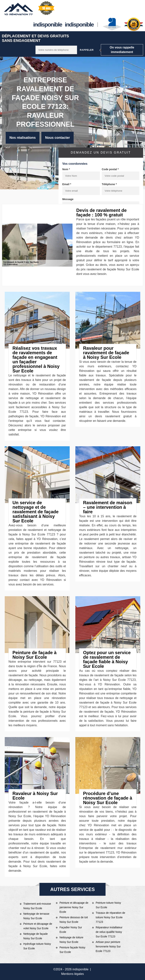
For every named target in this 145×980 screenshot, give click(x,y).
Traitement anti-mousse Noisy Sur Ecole (37, 906)
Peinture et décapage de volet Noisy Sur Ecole (38, 926)
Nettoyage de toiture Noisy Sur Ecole (71, 940)
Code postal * (110, 169)
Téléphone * (109, 184)
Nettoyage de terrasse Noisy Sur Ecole (36, 916)
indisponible (48, 25)
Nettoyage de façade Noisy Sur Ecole (36, 936)
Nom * (66, 169)
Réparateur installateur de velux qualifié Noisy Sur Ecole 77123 (109, 932)
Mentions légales (72, 974)
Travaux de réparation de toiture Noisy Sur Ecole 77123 (110, 917)
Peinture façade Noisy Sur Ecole (72, 950)
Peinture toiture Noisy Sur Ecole (108, 905)
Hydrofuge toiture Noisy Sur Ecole (37, 946)
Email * (67, 184)
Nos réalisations (23, 138)
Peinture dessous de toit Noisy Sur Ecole (74, 920)
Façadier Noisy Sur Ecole (71, 930)
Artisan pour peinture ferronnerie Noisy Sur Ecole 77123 (108, 946)
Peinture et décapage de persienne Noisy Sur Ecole (74, 907)
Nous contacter (57, 138)
